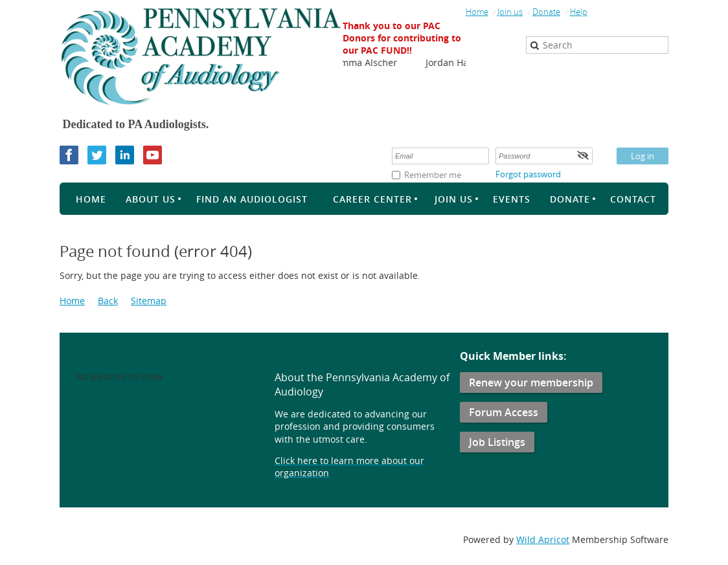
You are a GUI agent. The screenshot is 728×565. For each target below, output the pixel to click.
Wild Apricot (543, 539)
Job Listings (497, 442)
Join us (510, 12)
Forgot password (528, 174)
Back (108, 301)
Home (477, 12)
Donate (546, 12)
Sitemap (149, 301)
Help (579, 12)
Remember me (433, 175)
